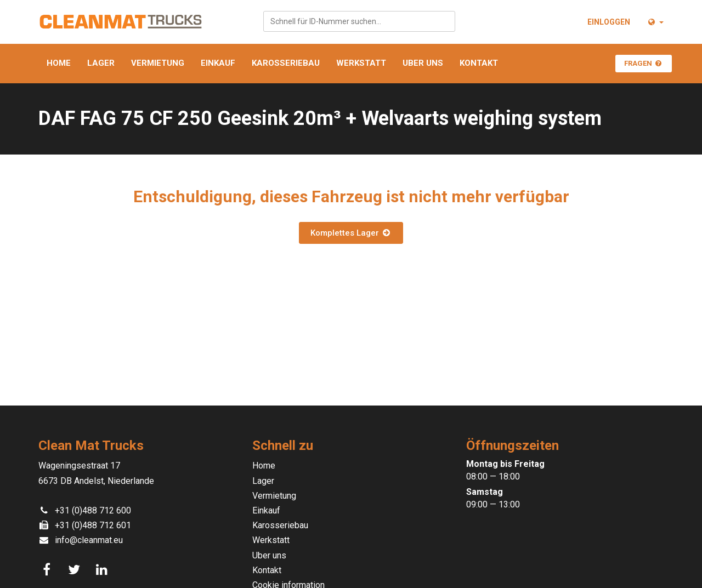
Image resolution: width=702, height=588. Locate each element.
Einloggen (609, 22)
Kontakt (479, 63)
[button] (655, 22)
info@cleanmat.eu (89, 540)
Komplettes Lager (351, 233)
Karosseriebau (286, 63)
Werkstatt (361, 63)
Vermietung (158, 63)
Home (59, 63)
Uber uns (423, 63)
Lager (101, 63)
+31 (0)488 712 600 (93, 510)
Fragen (644, 63)
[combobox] (359, 21)
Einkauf (218, 63)
